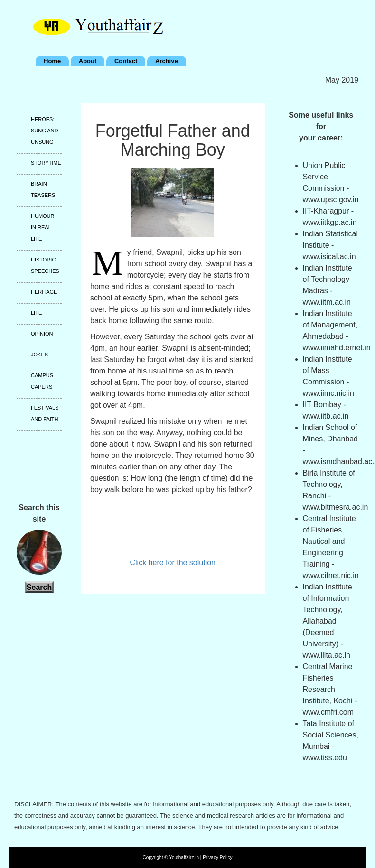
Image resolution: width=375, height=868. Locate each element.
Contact (126, 61)
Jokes (39, 355)
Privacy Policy (217, 857)
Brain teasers (43, 189)
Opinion (42, 334)
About (88, 61)
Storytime (46, 163)
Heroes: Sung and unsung (44, 131)
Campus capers (42, 381)
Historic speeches (45, 265)
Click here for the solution (173, 563)
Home (52, 61)
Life (36, 313)
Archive (167, 61)
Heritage (44, 292)
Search (39, 587)
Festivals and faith (45, 413)
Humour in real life (43, 227)
